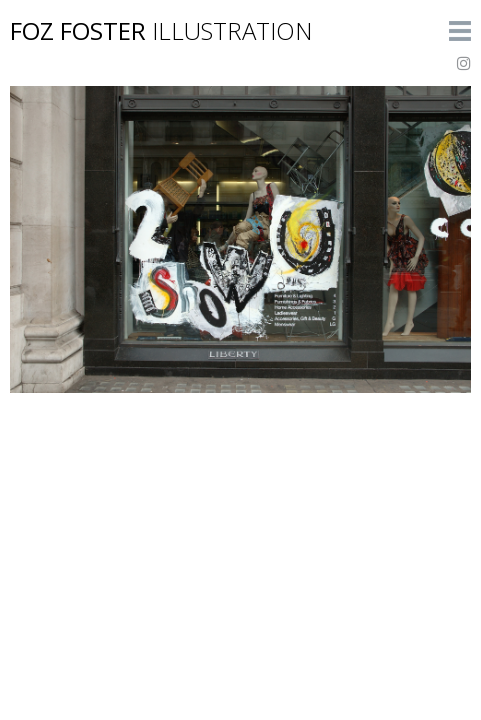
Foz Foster (161, 30)
